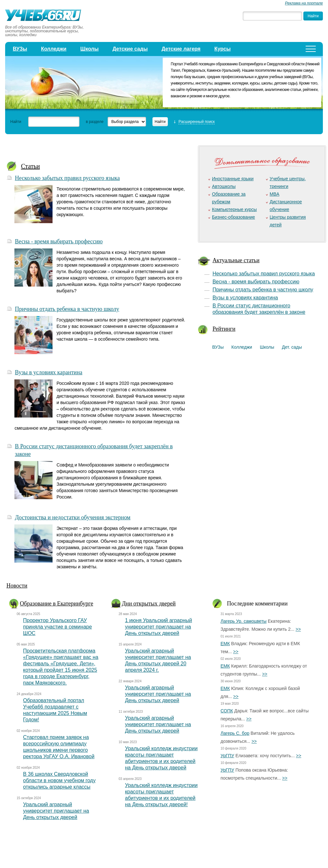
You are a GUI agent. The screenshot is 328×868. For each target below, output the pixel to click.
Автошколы (224, 186)
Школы (90, 49)
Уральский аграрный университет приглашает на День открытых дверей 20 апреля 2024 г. (158, 660)
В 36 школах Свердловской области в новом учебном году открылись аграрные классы (59, 780)
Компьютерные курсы (234, 209)
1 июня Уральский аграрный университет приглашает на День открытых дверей (158, 627)
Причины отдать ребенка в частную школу (67, 309)
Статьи (30, 166)
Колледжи (54, 49)
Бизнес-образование (234, 217)
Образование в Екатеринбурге (57, 604)
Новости (17, 586)
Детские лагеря (181, 49)
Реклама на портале (304, 3)
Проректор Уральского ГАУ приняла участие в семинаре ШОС (57, 627)
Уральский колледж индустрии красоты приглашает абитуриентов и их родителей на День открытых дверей (161, 758)
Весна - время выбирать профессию (59, 241)
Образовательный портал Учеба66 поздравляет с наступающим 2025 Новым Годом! (55, 710)
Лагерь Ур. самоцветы (243, 621)
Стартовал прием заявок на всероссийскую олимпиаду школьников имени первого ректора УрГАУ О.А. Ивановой (59, 747)
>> (298, 629)
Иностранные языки (233, 179)
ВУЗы (20, 49)
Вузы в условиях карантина (49, 372)
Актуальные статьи (236, 260)
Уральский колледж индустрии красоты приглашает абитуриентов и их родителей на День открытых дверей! (161, 795)
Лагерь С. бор (235, 733)
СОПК (227, 711)
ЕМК (225, 644)
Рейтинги (224, 329)
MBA (275, 194)
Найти (16, 122)
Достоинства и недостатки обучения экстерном (73, 517)
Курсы (222, 49)
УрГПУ (227, 756)
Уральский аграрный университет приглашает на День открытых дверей (56, 811)
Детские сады (130, 49)
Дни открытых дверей (149, 604)
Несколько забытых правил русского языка (67, 178)
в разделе (95, 122)
